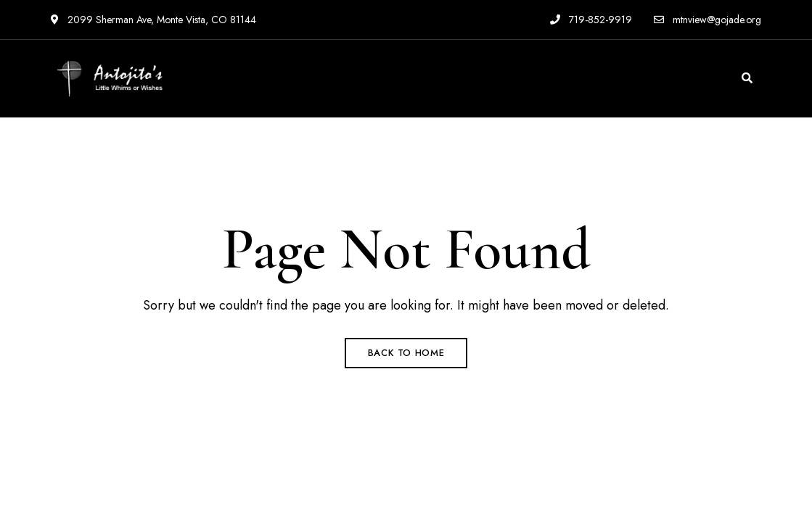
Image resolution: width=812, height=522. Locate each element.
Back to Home (406, 353)
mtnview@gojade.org (708, 20)
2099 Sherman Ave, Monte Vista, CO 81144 (153, 20)
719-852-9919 (591, 20)
